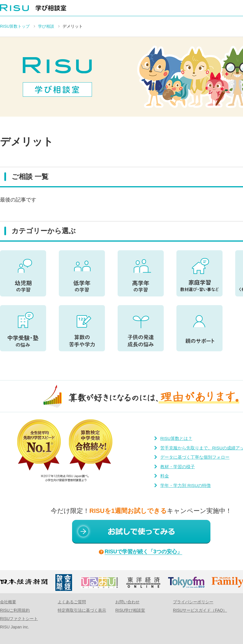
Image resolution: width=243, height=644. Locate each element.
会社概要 (8, 602)
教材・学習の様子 (178, 467)
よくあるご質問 (72, 602)
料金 (165, 476)
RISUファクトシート (19, 619)
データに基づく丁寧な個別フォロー (195, 457)
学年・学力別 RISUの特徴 (185, 485)
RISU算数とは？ (176, 438)
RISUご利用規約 (15, 610)
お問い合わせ (127, 602)
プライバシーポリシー (193, 602)
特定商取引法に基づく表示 (82, 610)
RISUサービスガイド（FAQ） (200, 610)
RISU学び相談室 (130, 610)
